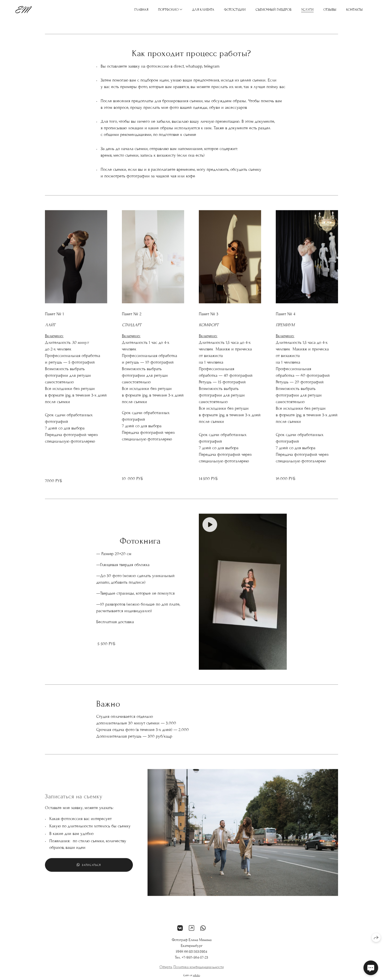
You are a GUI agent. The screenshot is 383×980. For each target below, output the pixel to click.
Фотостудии (235, 10)
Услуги (307, 10)
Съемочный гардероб (273, 10)
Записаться (89, 869)
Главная (141, 10)
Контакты (354, 10)
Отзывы (330, 10)
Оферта (166, 970)
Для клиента (203, 10)
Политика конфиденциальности (199, 970)
